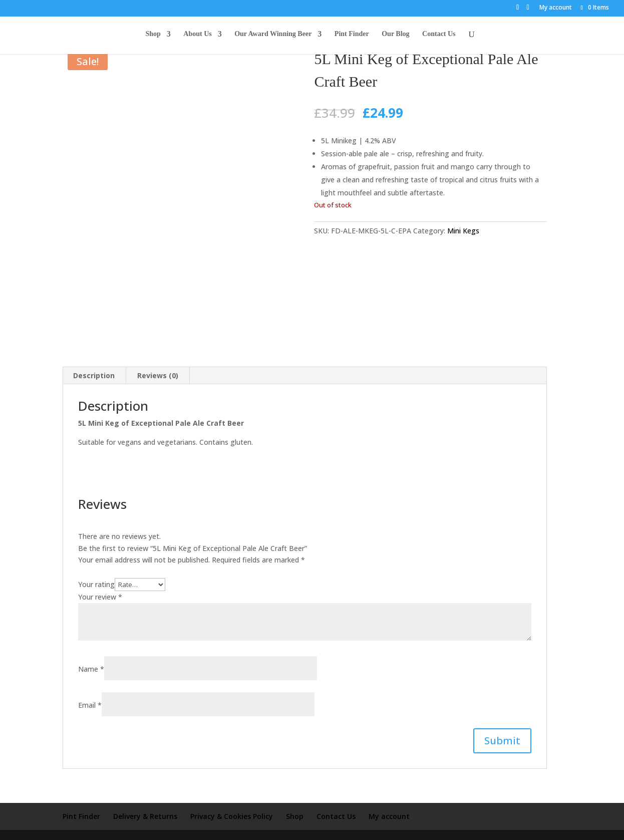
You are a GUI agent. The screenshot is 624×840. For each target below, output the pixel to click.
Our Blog (395, 36)
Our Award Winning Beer (273, 36)
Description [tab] (94, 362)
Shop (153, 36)
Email (90, 691)
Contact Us (439, 36)
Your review (100, 583)
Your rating (96, 571)
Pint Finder (352, 36)
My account (556, 8)
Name (91, 655)
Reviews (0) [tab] (158, 362)
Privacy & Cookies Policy (232, 802)
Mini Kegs (463, 231)
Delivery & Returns (145, 802)
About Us (197, 36)
